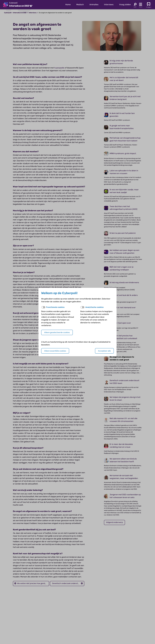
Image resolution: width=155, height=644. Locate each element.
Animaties (94, 5)
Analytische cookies (94, 307)
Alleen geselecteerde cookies (57, 332)
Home (68, 5)
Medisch (80, 5)
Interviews (109, 5)
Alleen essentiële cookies (55, 351)
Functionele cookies (55, 307)
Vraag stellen (125, 5)
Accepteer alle (104, 351)
